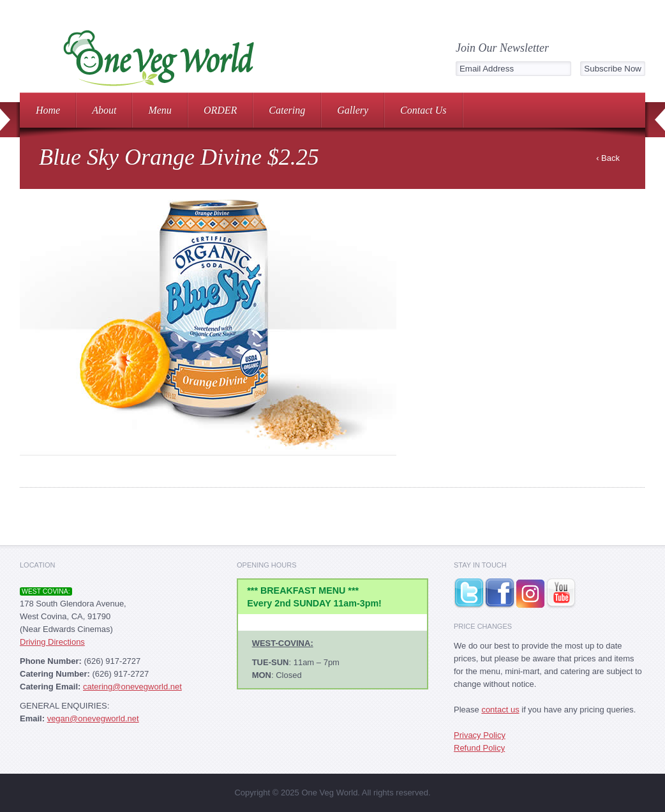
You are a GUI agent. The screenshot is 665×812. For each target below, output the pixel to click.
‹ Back (608, 158)
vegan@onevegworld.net (93, 718)
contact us (500, 710)
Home (48, 110)
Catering (287, 110)
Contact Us (423, 110)
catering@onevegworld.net (132, 687)
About (104, 110)
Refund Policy (479, 748)
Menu (160, 110)
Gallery (353, 110)
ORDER (220, 110)
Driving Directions (52, 642)
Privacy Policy (480, 735)
